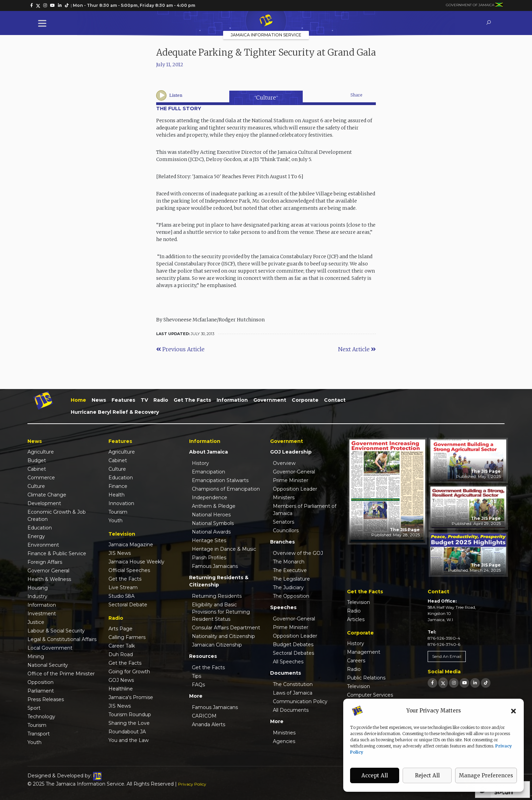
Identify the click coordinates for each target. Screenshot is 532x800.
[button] (513, 711)
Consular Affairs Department (226, 628)
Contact (335, 400)
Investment (42, 614)
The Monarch (289, 562)
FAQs (198, 685)
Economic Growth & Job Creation (57, 516)
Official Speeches (129, 570)
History (200, 463)
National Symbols (213, 523)
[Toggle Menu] (44, 23)
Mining (36, 656)
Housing (38, 588)
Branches (282, 542)
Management (364, 652)
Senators (284, 522)
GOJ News (121, 680)
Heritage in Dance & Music (224, 549)
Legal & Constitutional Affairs (62, 639)
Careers (356, 661)
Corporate (305, 400)
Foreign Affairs (45, 562)
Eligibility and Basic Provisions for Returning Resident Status (221, 612)
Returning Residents (217, 596)
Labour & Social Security (56, 631)
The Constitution (293, 684)
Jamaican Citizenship (217, 645)
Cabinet (37, 469)
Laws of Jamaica (293, 693)
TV (144, 400)
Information (232, 400)
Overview (284, 463)
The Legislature (291, 579)
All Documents (291, 710)
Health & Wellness (49, 579)
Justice (36, 622)
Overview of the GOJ (298, 553)
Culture (266, 98)
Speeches (283, 607)
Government (270, 400)
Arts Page (120, 629)
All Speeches (288, 662)
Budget (37, 460)
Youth (34, 742)
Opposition (41, 682)
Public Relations (366, 678)
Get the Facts (192, 400)
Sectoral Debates (293, 653)
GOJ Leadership (291, 452)
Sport (34, 708)
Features (123, 400)
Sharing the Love (129, 723)
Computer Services (370, 695)
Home (78, 400)
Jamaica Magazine (131, 545)
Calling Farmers (127, 637)
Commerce (41, 478)
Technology (41, 717)
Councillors (286, 530)
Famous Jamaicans (215, 566)
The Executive (290, 570)
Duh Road (121, 654)
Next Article (357, 349)
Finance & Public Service (57, 553)
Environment (43, 545)
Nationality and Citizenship (223, 636)
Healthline (121, 689)
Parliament (41, 691)
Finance (118, 486)
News (99, 400)
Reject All (427, 775)
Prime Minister (291, 480)
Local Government (50, 648)
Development (44, 503)
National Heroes (211, 515)
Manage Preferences (486, 775)
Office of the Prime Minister (61, 674)
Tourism (37, 725)
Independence (210, 498)
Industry (37, 596)
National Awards (211, 532)
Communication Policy (300, 701)
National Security (48, 665)
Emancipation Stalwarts (220, 480)
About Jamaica (209, 452)
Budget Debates (293, 644)
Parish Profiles (209, 558)
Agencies (284, 741)
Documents (286, 673)
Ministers (284, 498)
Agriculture (41, 452)
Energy (36, 536)
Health (117, 495)
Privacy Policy (192, 784)
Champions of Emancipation (226, 489)
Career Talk (122, 646)
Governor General (48, 571)
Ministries (284, 733)
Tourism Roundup (130, 715)
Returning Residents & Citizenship (219, 581)
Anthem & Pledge (214, 506)
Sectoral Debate (128, 605)
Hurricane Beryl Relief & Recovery (115, 412)
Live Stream (123, 587)
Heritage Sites (209, 540)
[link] (32, 5)
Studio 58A (122, 596)
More (196, 696)
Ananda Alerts (209, 724)
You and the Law (129, 740)
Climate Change (47, 495)
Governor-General (294, 472)
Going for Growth (129, 672)
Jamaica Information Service (266, 35)
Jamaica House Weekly (136, 562)
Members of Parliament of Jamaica (305, 510)
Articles (356, 619)
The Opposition (291, 596)
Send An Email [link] (447, 656)
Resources (203, 656)
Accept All (375, 775)
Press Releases (46, 699)
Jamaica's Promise (131, 697)
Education (40, 528)
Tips (196, 676)
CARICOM (204, 716)
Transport (39, 734)
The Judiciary (288, 587)
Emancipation (209, 472)
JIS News (120, 553)
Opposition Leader (295, 489)
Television (358, 602)
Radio (161, 400)
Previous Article (180, 349)
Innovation (121, 503)
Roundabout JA (127, 732)
